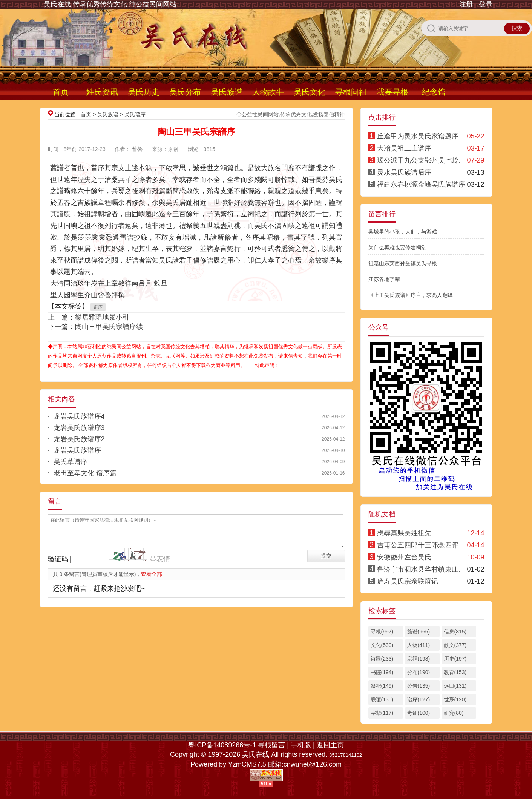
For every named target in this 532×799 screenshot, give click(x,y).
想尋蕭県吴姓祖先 (404, 533)
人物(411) (419, 645)
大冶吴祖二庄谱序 (404, 148)
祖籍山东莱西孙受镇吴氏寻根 (403, 263)
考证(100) (419, 713)
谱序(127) (419, 699)
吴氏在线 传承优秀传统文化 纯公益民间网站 (110, 4)
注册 (466, 4)
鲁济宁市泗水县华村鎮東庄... (421, 569)
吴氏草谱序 (71, 462)
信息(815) (455, 632)
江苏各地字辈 (384, 279)
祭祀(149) (382, 686)
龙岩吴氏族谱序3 (79, 428)
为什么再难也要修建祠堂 (397, 247)
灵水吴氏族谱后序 (404, 172)
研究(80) (454, 713)
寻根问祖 (351, 92)
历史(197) (455, 659)
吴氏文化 (310, 92)
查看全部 (152, 574)
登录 (486, 4)
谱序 (98, 307)
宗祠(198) (419, 659)
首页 (61, 92)
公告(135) (419, 686)
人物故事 (268, 92)
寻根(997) (382, 632)
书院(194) (382, 672)
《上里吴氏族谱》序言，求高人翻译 (411, 295)
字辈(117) (382, 713)
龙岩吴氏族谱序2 (79, 439)
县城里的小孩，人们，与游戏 (403, 232)
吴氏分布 (185, 92)
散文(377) (455, 645)
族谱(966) (419, 632)
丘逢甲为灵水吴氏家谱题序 (418, 136)
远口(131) (455, 686)
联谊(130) (382, 699)
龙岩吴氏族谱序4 (79, 416)
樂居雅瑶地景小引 (102, 317)
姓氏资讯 (102, 92)
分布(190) (419, 672)
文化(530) (382, 645)
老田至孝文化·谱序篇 (85, 473)
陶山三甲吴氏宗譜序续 (109, 327)
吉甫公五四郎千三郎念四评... (421, 545)
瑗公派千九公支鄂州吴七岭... (421, 160)
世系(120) (455, 699)
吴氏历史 (144, 92)
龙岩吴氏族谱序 (77, 450)
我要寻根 (392, 92)
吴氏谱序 (135, 114)
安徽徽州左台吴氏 (404, 557)
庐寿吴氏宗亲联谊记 (408, 581)
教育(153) (455, 672)
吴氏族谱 (227, 92)
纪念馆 (434, 92)
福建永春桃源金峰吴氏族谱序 (421, 184)
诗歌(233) (382, 659)
